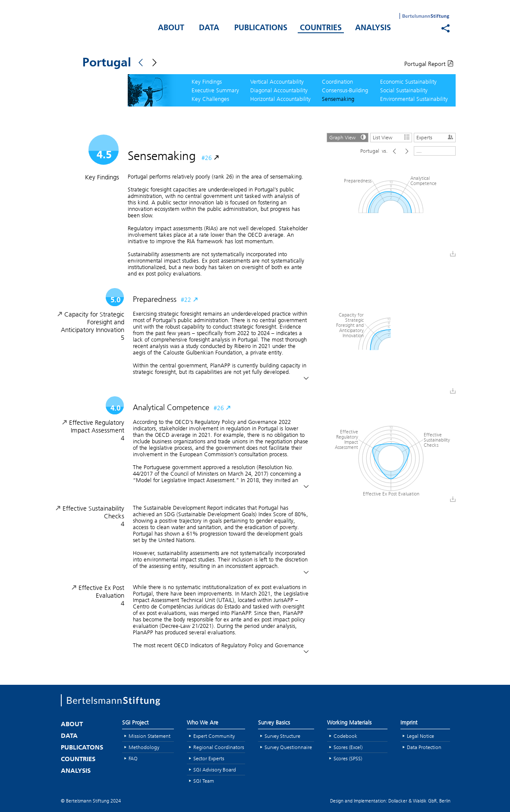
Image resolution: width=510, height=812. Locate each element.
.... (419, 151)
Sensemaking (338, 99)
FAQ (133, 758)
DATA (209, 28)
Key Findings (207, 82)
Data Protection (424, 747)
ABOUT (171, 28)
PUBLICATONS (82, 748)
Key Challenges (210, 99)
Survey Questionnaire (288, 747)
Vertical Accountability (277, 82)
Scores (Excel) (348, 747)
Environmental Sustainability (414, 99)
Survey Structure (282, 736)
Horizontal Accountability (280, 99)
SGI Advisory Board (215, 770)
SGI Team (204, 781)
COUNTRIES (321, 28)
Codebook (345, 736)
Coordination (337, 82)
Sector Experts (209, 758)
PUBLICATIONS (261, 28)
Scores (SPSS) (348, 758)
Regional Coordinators (219, 747)
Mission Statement (150, 736)
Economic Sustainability (408, 82)
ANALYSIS (373, 28)
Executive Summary (215, 90)
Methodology (144, 747)
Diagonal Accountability (279, 90)
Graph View (349, 137)
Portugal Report (429, 64)
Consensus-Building (345, 90)
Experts (436, 137)
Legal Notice (420, 736)
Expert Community (214, 736)
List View (392, 137)
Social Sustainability (404, 90)
